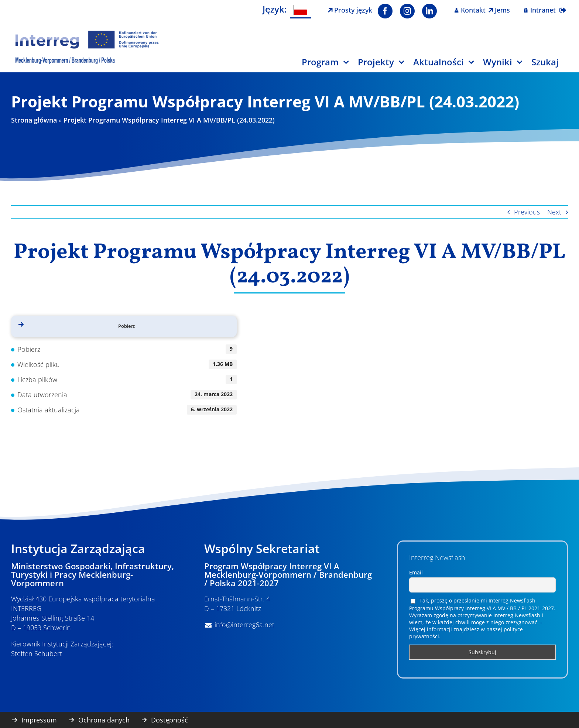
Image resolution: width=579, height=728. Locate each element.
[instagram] (407, 11)
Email (416, 572)
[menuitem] (301, 10)
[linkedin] (429, 11)
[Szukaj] (550, 65)
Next (554, 212)
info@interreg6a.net (244, 625)
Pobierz (126, 326)
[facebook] (385, 11)
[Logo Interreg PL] (87, 33)
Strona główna (34, 120)
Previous (527, 212)
